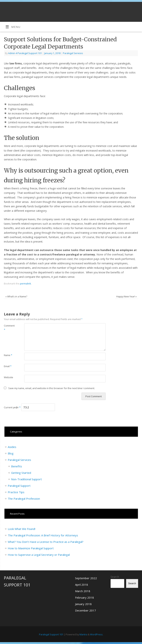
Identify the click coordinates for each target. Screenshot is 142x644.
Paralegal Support (19, 486)
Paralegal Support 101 (51, 634)
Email (8, 366)
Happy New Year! (126, 296)
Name (8, 355)
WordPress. (97, 634)
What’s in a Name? (16, 296)
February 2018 (84, 597)
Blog (11, 453)
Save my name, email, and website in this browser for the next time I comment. (52, 388)
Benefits (17, 466)
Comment (9, 328)
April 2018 (82, 585)
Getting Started (21, 473)
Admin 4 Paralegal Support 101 (25, 53)
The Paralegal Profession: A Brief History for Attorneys (43, 535)
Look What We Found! (22, 529)
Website (9, 377)
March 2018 (83, 591)
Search (115, 577)
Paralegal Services (73, 53)
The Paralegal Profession (24, 499)
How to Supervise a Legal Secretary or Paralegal (39, 555)
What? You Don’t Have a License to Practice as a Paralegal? (46, 542)
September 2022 (86, 578)
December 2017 (86, 610)
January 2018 (83, 604)
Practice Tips (16, 492)
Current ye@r (12, 407)
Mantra (83, 634)
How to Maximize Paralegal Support (31, 548)
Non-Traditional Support (26, 479)
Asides (12, 447)
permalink (26, 284)
